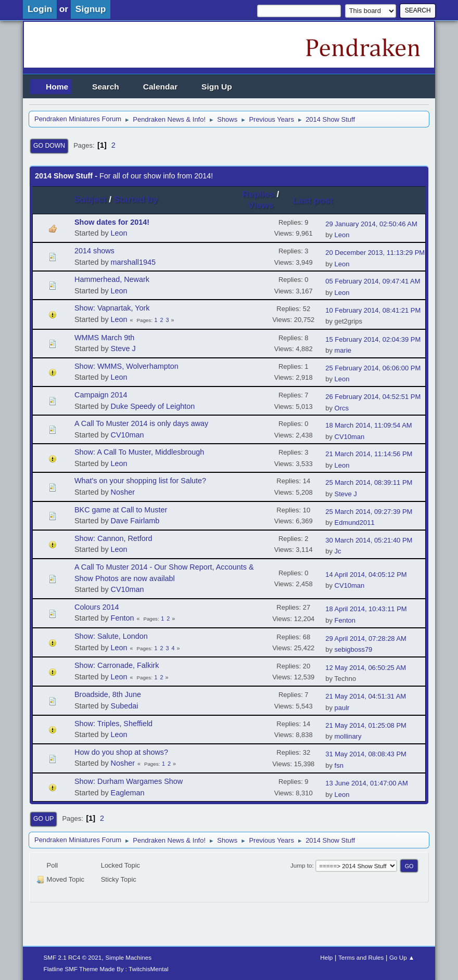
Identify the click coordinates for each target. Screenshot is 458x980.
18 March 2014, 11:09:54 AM (368, 425)
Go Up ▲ (402, 957)
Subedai (125, 706)
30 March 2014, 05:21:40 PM (369, 540)
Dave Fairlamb (135, 521)
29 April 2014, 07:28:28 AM (366, 639)
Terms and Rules (361, 957)
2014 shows (94, 251)
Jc (338, 551)
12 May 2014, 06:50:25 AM (366, 668)
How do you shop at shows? (121, 752)
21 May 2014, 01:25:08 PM (366, 725)
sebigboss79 (354, 649)
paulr (342, 708)
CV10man (128, 435)
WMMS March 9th (104, 338)
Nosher (123, 492)
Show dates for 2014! (112, 222)
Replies (258, 194)
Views (261, 205)
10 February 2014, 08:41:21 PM (373, 310)
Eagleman (128, 793)
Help (326, 957)
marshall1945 (133, 262)
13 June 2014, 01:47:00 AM (366, 783)
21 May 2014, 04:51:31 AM (366, 696)
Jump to (301, 865)
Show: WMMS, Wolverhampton (126, 366)
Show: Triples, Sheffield (113, 724)
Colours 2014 (97, 607)
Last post (318, 200)
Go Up (43, 819)
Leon (119, 233)
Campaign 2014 (101, 395)
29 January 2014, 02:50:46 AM (371, 224)
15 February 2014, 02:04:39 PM (373, 339)
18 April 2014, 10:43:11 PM (366, 609)
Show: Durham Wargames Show (129, 781)
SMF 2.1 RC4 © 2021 (73, 957)
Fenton (123, 618)
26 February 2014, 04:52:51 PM (373, 397)
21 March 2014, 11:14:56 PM (369, 454)
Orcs (342, 408)
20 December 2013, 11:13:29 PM (375, 253)
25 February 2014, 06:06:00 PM (373, 368)
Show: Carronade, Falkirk (117, 665)
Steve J (123, 349)
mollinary (348, 736)
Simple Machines (128, 957)
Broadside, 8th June (108, 694)
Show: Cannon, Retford (113, 538)
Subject (90, 199)
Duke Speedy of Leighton (153, 406)
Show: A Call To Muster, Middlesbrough (139, 452)
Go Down (49, 146)
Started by (136, 199)
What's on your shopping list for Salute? (140, 481)
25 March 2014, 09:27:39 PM (369, 512)
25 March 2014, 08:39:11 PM (369, 482)
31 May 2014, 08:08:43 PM (366, 754)
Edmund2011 (355, 523)
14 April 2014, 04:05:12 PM (366, 575)
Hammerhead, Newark (112, 279)
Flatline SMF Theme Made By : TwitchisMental (106, 969)
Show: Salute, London (111, 636)
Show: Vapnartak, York (112, 308)
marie (343, 350)
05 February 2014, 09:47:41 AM (373, 281)
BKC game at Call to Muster (121, 510)
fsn (339, 765)
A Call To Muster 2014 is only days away (141, 423)
